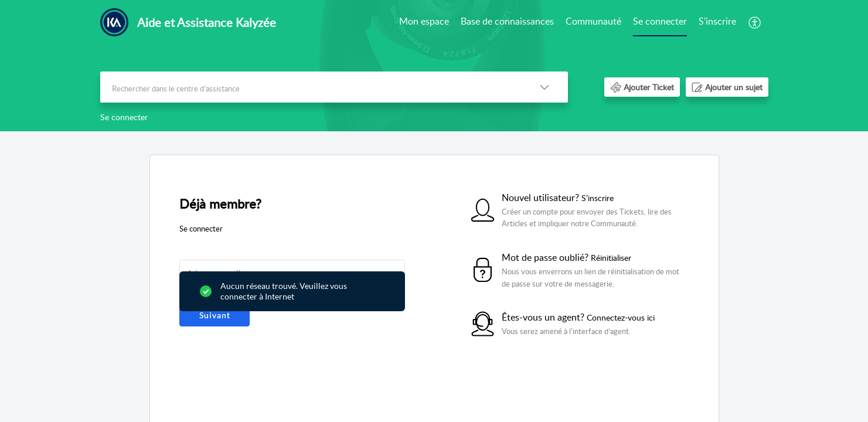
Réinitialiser (611, 258)
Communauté (593, 21)
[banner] (434, 66)
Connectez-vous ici (621, 317)
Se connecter (660, 21)
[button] (755, 22)
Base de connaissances (507, 21)
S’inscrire (717, 21)
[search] (311, 87)
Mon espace (424, 21)
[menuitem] (424, 22)
